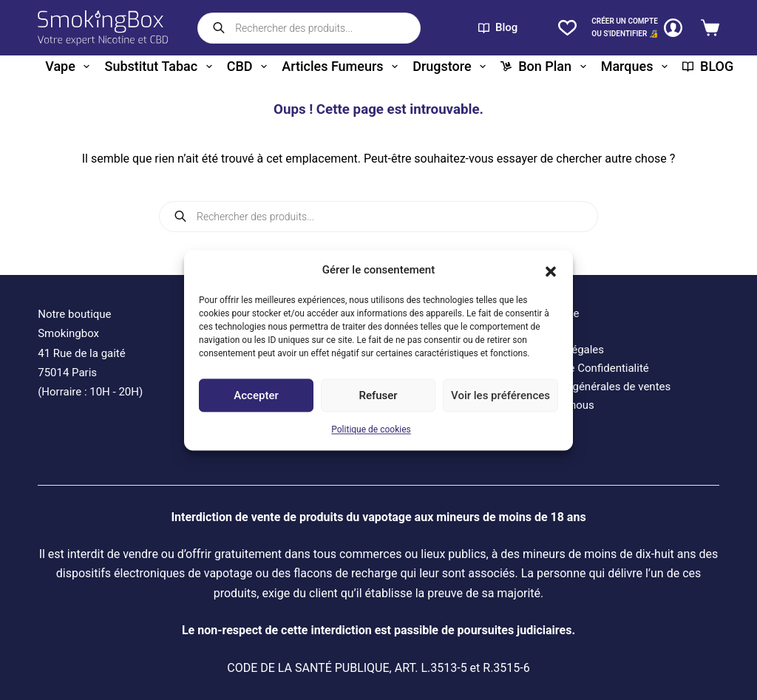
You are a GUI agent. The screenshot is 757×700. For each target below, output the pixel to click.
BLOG (708, 66)
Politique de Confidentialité (583, 368)
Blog (498, 27)
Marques (637, 67)
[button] (551, 270)
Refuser (378, 395)
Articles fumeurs (343, 67)
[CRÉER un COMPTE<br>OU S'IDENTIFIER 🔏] (637, 28)
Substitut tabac (161, 67)
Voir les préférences (500, 395)
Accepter (256, 395)
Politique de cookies (371, 430)
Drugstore (452, 67)
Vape (70, 67)
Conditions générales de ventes (594, 387)
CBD (250, 67)
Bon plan (546, 67)
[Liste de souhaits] (567, 28)
